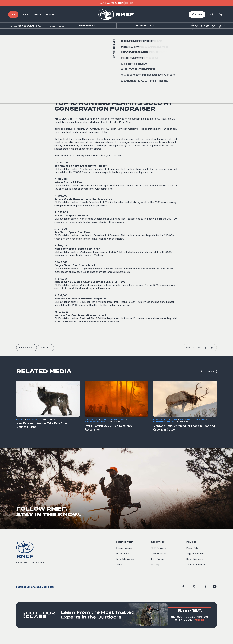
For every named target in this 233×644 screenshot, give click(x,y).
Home (10, 35)
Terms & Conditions (196, 573)
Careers (120, 573)
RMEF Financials (159, 556)
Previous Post (26, 356)
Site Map (155, 573)
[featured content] (116, 623)
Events (37, 15)
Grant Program (158, 567)
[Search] (212, 15)
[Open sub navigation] (29, 25)
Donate (26, 15)
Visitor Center (123, 562)
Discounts (50, 15)
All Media (209, 380)
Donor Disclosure (195, 567)
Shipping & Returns (195, 562)
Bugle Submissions (125, 567)
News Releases (61, 77)
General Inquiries (124, 556)
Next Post (46, 356)
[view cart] (221, 15)
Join (13, 15)
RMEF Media (18, 35)
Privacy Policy (193, 556)
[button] (207, 35)
